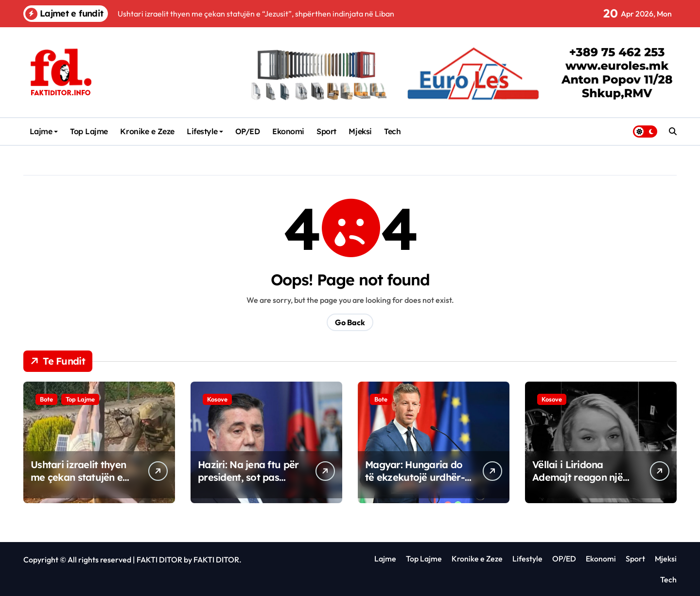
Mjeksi (360, 131)
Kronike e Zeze (147, 131)
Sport (326, 131)
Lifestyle (205, 131)
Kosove (217, 399)
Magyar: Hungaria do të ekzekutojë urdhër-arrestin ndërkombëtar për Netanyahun (417, 483)
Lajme (44, 131)
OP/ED (248, 131)
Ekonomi (288, 131)
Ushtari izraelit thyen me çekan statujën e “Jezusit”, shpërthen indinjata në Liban (78, 483)
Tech (392, 131)
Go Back (350, 322)
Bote (46, 399)
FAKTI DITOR (159, 560)
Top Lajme (89, 131)
